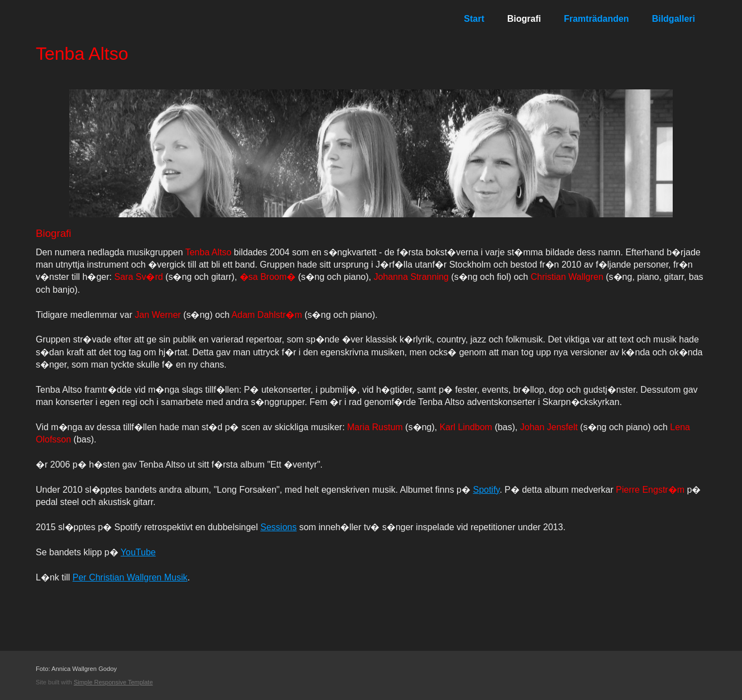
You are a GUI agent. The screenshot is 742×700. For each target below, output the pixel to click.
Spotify (486, 490)
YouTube (138, 552)
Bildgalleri (674, 19)
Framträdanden (596, 19)
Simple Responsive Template (113, 682)
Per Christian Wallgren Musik (130, 577)
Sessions (279, 527)
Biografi (524, 19)
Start (474, 19)
